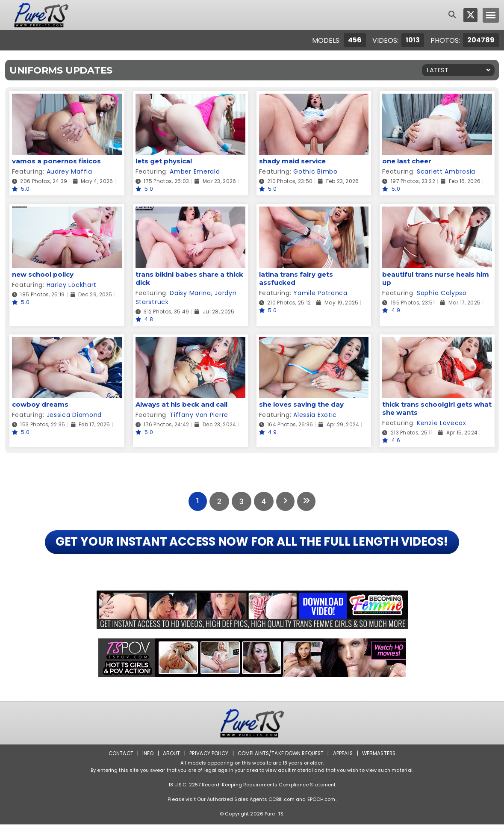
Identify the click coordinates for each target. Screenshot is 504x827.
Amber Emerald (195, 171)
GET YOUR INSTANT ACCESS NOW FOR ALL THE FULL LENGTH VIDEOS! (252, 543)
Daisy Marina (190, 293)
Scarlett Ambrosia (446, 171)
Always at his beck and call (181, 404)
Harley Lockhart (72, 285)
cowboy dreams (40, 404)
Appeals (344, 756)
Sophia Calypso (442, 293)
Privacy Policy (207, 756)
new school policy (43, 274)
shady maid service (292, 161)
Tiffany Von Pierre (199, 415)
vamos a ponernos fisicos (56, 161)
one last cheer (407, 161)
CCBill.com (281, 802)
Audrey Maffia (69, 171)
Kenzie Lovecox (442, 423)
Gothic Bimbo (315, 171)
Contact (118, 756)
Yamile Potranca (320, 293)
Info (146, 756)
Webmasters (381, 756)
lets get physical (164, 161)
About (169, 756)
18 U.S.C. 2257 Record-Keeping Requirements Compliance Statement (252, 787)
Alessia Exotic (315, 415)
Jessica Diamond (74, 415)
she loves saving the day (301, 404)
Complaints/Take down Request (280, 756)
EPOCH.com (321, 802)
